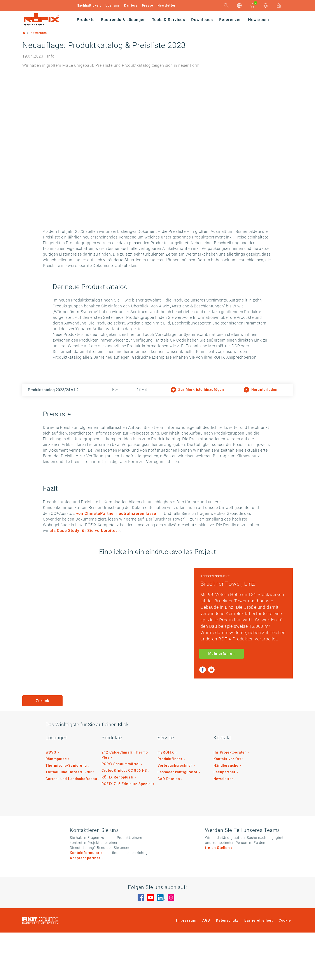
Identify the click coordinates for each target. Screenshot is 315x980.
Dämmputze (56, 806)
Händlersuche (226, 813)
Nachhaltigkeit (89, 5)
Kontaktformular (85, 900)
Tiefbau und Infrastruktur (69, 820)
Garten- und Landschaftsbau (71, 826)
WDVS (51, 800)
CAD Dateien (169, 826)
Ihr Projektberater (230, 800)
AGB (206, 968)
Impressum (186, 968)
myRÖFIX (166, 800)
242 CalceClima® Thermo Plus (125, 802)
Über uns (113, 5)
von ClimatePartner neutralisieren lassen (84, 548)
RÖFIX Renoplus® (118, 825)
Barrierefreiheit (259, 968)
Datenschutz (227, 968)
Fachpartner (225, 820)
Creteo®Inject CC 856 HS (124, 818)
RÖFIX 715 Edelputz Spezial (127, 831)
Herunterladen (261, 418)
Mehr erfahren (221, 701)
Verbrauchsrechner (175, 813)
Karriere (131, 5)
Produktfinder (170, 806)
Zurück (42, 748)
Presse (148, 5)
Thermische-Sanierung (66, 813)
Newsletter (166, 5)
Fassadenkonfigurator (178, 820)
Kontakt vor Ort (227, 806)
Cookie (285, 968)
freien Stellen (217, 895)
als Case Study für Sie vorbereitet (96, 571)
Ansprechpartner (85, 905)
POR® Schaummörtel (121, 811)
